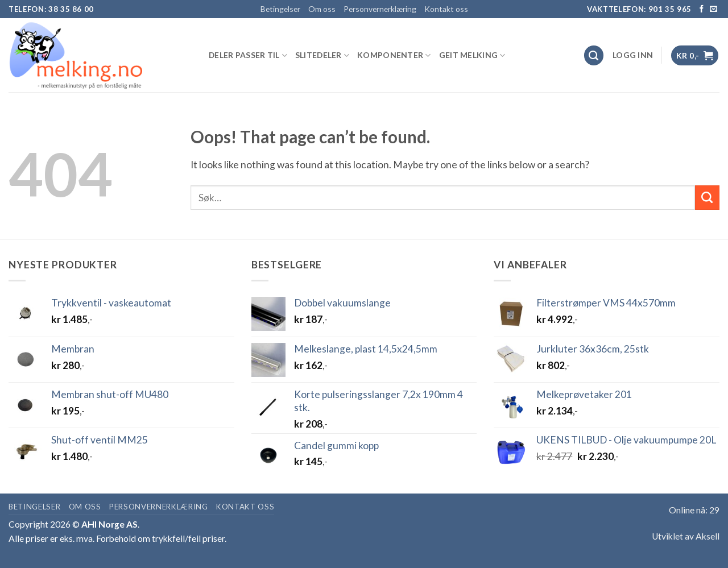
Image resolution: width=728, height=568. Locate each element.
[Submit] (707, 198)
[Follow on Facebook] (702, 9)
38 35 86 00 (71, 9)
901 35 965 (670, 9)
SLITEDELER (322, 55)
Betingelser (280, 9)
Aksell (708, 536)
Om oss (322, 9)
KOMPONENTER (394, 55)
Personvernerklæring (380, 9)
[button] (633, 55)
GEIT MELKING (472, 55)
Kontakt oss (446, 9)
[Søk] (594, 55)
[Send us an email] (713, 9)
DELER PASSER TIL (248, 55)
